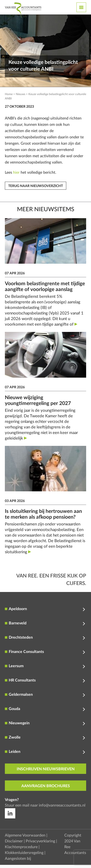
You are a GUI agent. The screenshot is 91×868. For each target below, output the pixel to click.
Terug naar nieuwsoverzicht (36, 186)
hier (16, 172)
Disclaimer (14, 841)
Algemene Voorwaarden (25, 835)
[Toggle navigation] (81, 7)
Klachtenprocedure (21, 847)
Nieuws (21, 94)
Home (9, 94)
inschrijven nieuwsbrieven (46, 769)
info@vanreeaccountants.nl (62, 805)
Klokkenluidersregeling (24, 853)
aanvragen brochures (46, 786)
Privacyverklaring (40, 841)
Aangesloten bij (18, 859)
